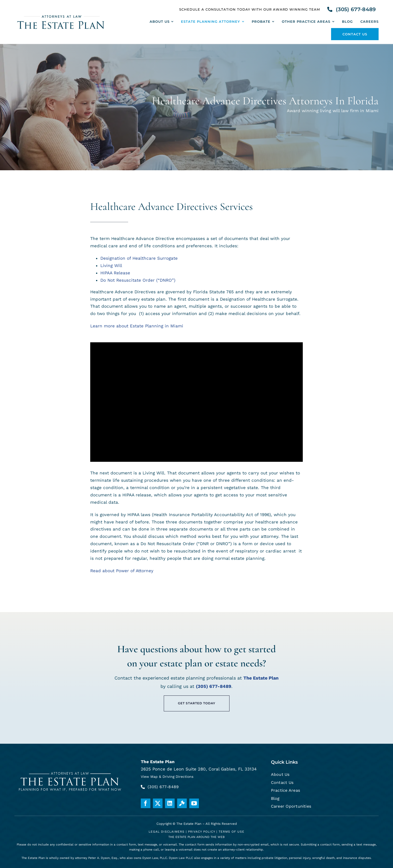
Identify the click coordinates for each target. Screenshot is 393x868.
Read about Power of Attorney (122, 571)
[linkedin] (170, 803)
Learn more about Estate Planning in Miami (137, 326)
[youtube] (194, 803)
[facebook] (146, 803)
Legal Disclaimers (167, 832)
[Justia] (182, 803)
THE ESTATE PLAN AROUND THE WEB (196, 837)
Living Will (111, 266)
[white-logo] (70, 771)
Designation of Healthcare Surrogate (139, 258)
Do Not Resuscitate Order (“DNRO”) (138, 280)
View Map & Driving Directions (167, 777)
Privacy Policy (202, 832)
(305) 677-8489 (214, 686)
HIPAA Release (115, 273)
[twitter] (158, 803)
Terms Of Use (232, 832)
